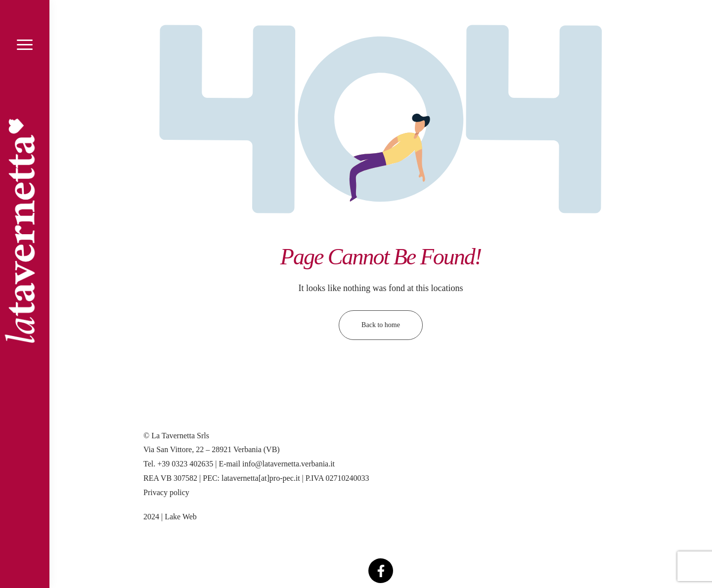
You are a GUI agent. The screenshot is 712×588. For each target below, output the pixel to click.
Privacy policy (166, 492)
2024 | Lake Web (170, 517)
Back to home (381, 325)
